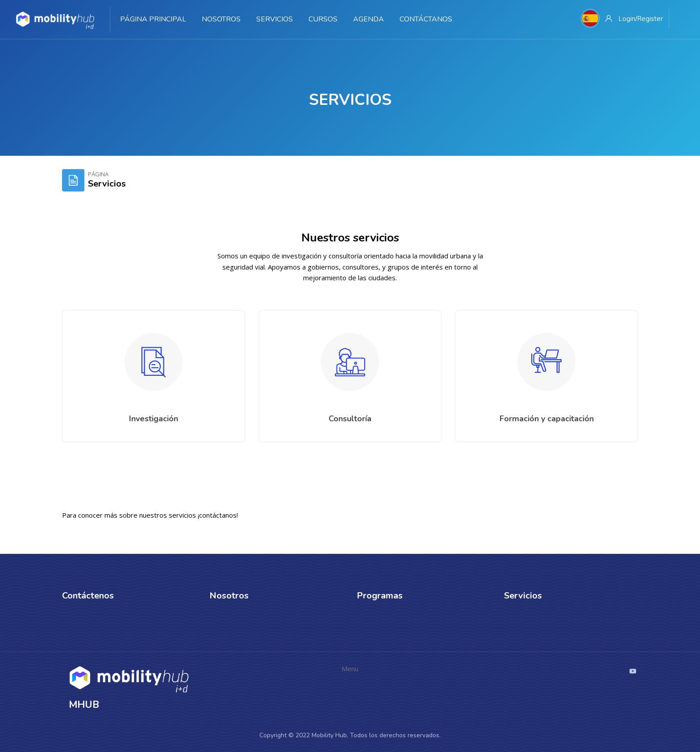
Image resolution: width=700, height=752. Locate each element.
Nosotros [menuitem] (221, 19)
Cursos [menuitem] (323, 19)
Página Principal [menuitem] (153, 19)
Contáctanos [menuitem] (426, 19)
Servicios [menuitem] (275, 19)
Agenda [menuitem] (369, 19)
